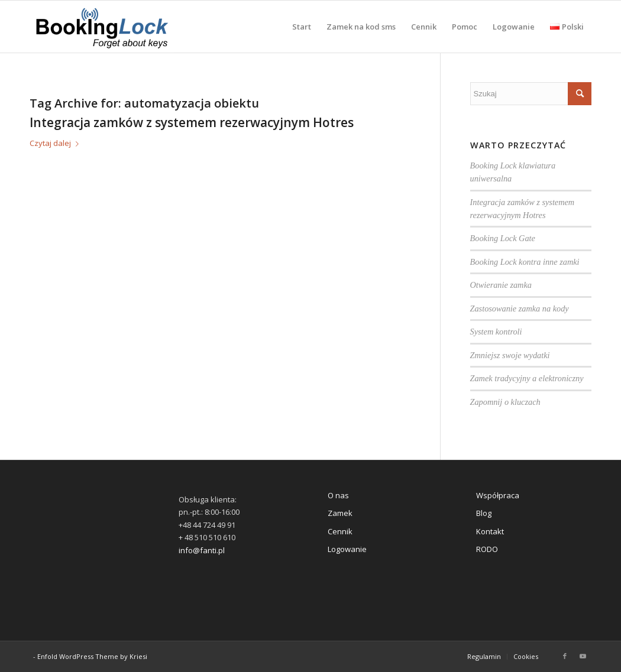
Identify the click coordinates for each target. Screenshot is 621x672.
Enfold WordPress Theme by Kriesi (92, 656)
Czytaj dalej (56, 143)
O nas (338, 495)
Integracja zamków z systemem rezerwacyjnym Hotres (192, 122)
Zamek (340, 513)
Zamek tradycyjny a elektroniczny (527, 378)
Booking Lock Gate (503, 238)
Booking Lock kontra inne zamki (525, 262)
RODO (487, 549)
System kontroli (496, 332)
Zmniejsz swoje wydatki (510, 355)
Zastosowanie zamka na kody (520, 309)
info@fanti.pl (202, 550)
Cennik (340, 531)
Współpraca (498, 495)
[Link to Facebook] (565, 656)
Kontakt (490, 531)
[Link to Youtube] (583, 656)
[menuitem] (302, 27)
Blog (484, 513)
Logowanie (347, 549)
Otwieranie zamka (501, 285)
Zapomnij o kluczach (505, 402)
